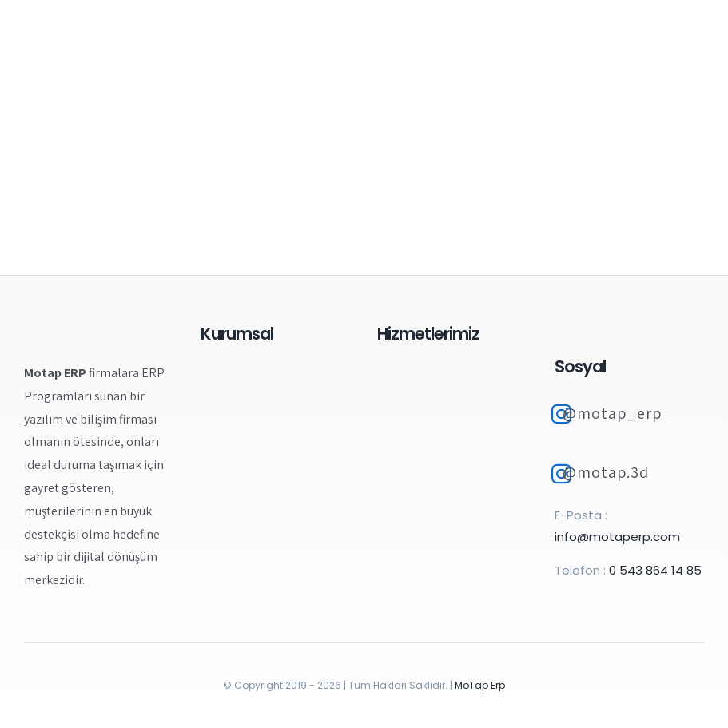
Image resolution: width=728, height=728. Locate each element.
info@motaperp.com (617, 537)
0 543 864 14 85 (655, 570)
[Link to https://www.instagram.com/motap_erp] (561, 414)
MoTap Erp (480, 685)
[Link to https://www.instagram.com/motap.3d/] (561, 474)
